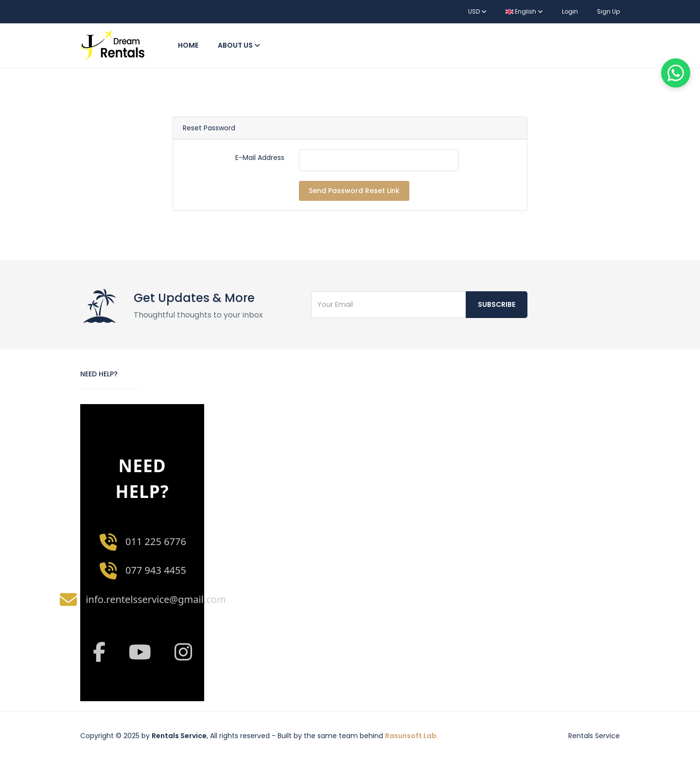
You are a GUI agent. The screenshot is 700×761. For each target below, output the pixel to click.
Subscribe (497, 304)
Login (570, 11)
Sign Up (608, 11)
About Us (239, 45)
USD (477, 11)
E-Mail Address (260, 158)
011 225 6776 (156, 541)
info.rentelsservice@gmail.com (156, 599)
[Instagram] (183, 652)
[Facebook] (99, 652)
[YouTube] (140, 652)
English (524, 11)
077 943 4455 (156, 570)
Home (188, 45)
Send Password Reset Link (354, 191)
